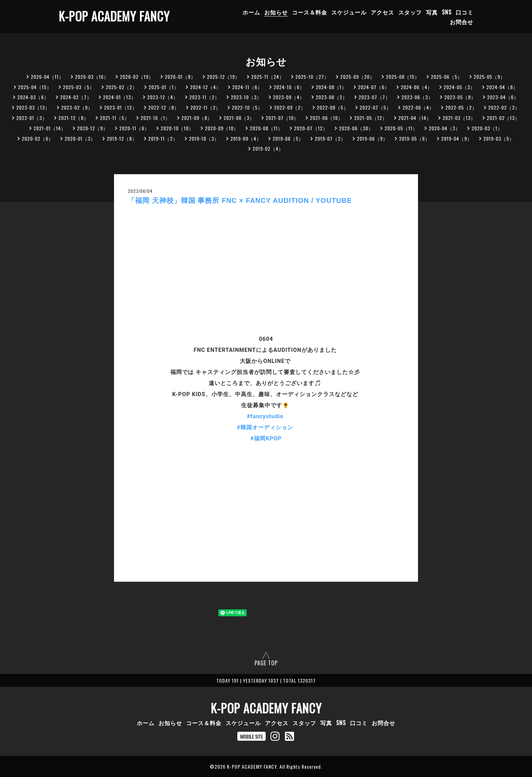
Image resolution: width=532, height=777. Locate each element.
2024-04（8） (502, 87)
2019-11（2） (163, 138)
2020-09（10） (222, 128)
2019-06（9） (372, 138)
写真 (432, 12)
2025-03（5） (79, 87)
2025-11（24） (268, 77)
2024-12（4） (206, 87)
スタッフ (410, 12)
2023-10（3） (246, 97)
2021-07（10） (282, 118)
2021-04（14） (415, 118)
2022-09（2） (290, 107)
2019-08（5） (288, 138)
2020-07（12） (311, 128)
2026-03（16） (92, 77)
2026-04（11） (47, 77)
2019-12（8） (122, 138)
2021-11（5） (115, 118)
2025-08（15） (403, 77)
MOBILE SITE (251, 736)
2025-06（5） (447, 77)
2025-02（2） (122, 87)
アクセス (382, 12)
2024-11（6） (247, 87)
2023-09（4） (289, 97)
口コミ (464, 12)
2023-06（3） (417, 97)
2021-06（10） (326, 118)
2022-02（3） (504, 107)
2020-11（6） (134, 128)
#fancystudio (265, 416)
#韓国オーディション (265, 427)
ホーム (251, 12)
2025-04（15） (35, 87)
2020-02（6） (38, 138)
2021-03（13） (459, 118)
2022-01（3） (32, 118)
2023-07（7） (374, 97)
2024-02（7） (76, 97)
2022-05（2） (461, 107)
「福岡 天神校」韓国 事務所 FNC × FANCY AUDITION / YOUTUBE (240, 200)
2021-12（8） (74, 118)
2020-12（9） (93, 128)
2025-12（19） (224, 77)
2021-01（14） (50, 128)
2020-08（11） (266, 128)
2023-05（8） (460, 97)
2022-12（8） (164, 107)
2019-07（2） (330, 138)
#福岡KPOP (266, 438)
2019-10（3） (204, 138)
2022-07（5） (376, 107)
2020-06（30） (356, 128)
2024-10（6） (289, 87)
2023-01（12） (121, 107)
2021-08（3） (239, 118)
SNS (447, 12)
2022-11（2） (206, 107)
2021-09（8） (197, 118)
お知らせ (276, 12)
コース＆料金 (310, 12)
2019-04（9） (457, 138)
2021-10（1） (155, 118)
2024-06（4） (417, 87)
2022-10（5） (247, 107)
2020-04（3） (445, 128)
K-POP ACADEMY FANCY (114, 16)
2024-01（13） (120, 97)
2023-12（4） (163, 97)
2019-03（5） (499, 138)
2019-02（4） (268, 148)
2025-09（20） (358, 77)
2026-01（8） (180, 77)
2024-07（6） (374, 87)
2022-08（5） (333, 107)
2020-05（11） (401, 128)
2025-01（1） (164, 87)
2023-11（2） (205, 97)
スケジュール (349, 12)
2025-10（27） (312, 77)
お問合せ (462, 22)
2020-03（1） (487, 128)
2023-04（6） (503, 97)
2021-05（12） (371, 118)
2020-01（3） (80, 138)
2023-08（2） (332, 97)
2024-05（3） (459, 87)
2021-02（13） (503, 118)
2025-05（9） (490, 77)
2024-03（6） (33, 97)
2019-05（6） (415, 138)
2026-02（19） (137, 77)
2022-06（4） (418, 107)
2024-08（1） (331, 87)
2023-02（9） (77, 107)
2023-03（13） (33, 107)
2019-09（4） (246, 138)
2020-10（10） (177, 128)
